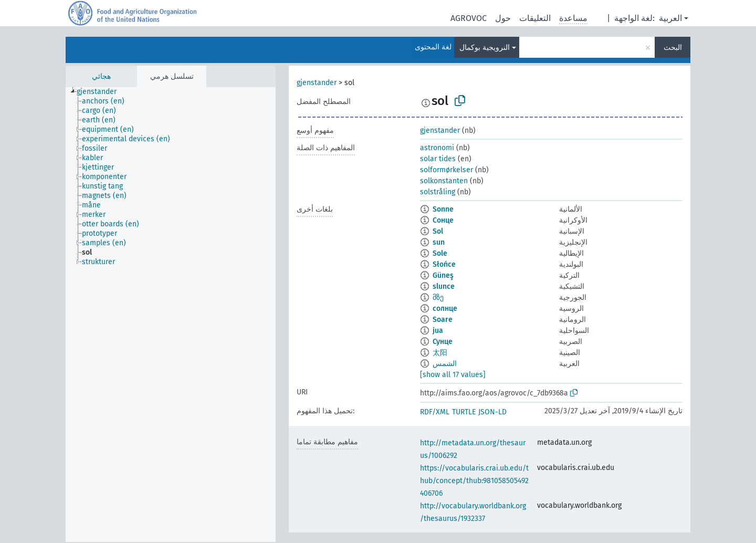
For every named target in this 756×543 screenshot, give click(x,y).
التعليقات (535, 18)
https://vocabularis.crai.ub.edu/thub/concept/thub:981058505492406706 (474, 481)
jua (438, 331)
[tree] (171, 315)
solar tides (438, 159)
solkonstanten (444, 181)
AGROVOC (469, 18)
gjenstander (317, 83)
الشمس (445, 364)
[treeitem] (101, 92)
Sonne (443, 209)
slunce (444, 286)
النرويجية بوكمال (485, 48)
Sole (440, 253)
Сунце (443, 342)
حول (503, 18)
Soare (443, 320)
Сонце (443, 220)
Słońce (444, 264)
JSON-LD (492, 412)
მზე (438, 297)
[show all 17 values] (453, 375)
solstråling (438, 192)
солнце (445, 309)
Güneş (443, 275)
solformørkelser (447, 170)
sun (439, 242)
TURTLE (464, 412)
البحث (673, 48)
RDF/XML (435, 412)
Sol (438, 231)
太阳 (440, 353)
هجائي (101, 76)
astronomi (437, 148)
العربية (670, 18)
